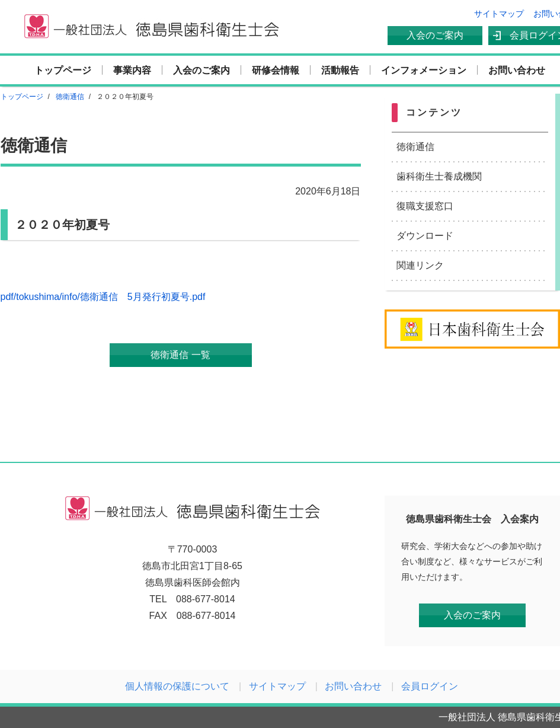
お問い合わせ (517, 70)
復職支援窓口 (425, 206)
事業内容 (132, 70)
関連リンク (420, 265)
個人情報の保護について (177, 686)
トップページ (63, 70)
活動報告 (340, 70)
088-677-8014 (206, 599)
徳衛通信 (415, 147)
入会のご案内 (435, 35)
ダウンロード (425, 236)
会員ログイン (430, 686)
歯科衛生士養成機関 (439, 176)
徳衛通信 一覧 (180, 355)
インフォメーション (424, 70)
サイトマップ (499, 14)
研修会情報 (276, 70)
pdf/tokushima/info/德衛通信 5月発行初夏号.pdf (103, 297)
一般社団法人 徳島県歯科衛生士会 (151, 27)
